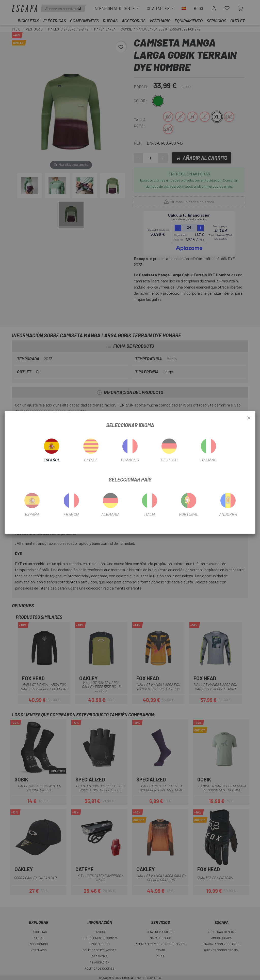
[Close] (249, 418)
